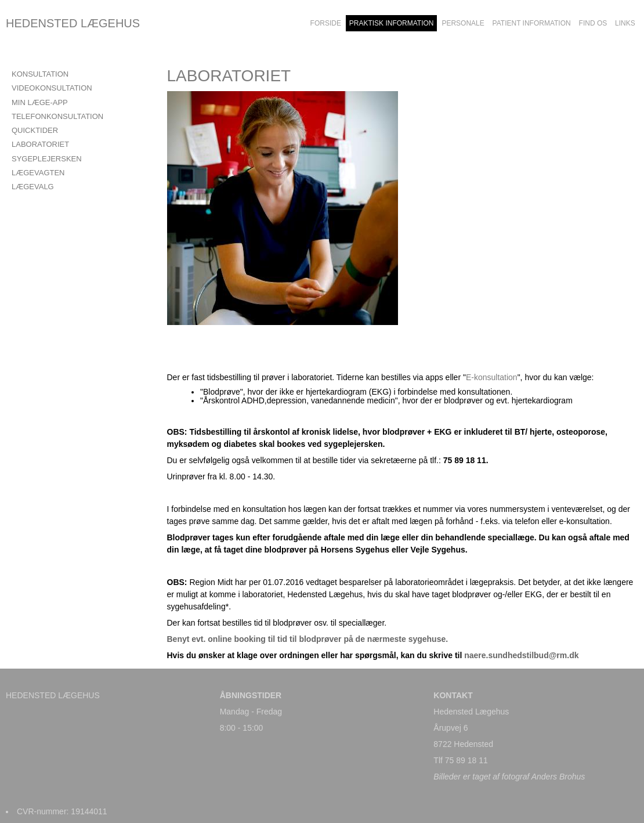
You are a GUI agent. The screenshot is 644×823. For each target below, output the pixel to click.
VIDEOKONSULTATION (52, 88)
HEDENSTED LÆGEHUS (73, 23)
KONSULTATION (40, 74)
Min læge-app (40, 102)
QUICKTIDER (35, 130)
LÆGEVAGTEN (38, 173)
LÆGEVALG (33, 187)
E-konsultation (492, 377)
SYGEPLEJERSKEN (47, 159)
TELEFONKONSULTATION (57, 116)
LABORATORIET (40, 144)
